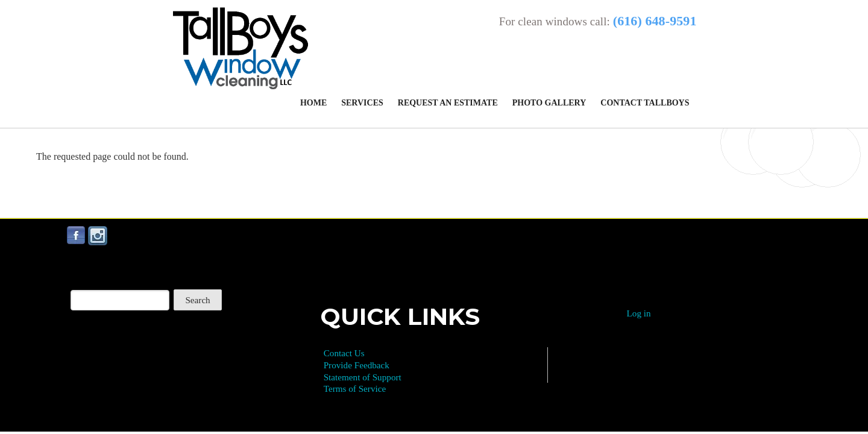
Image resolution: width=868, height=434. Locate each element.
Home (313, 103)
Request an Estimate (448, 103)
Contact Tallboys (645, 103)
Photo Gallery (549, 103)
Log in (639, 313)
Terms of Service (355, 388)
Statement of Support (363, 377)
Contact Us (344, 353)
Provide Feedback (357, 365)
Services (362, 103)
